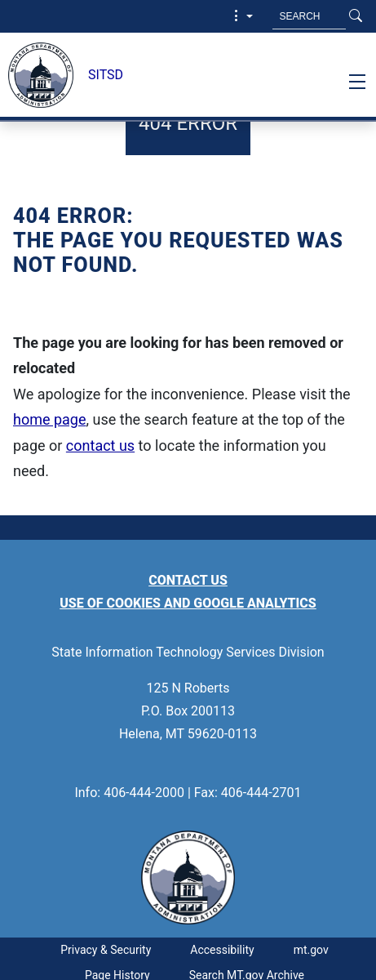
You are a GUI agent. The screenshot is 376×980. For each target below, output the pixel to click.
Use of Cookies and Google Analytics (188, 603)
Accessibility (222, 950)
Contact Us (188, 580)
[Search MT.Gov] (309, 16)
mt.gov (311, 950)
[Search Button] (356, 16)
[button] (241, 16)
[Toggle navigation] (357, 82)
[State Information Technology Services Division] (36, 75)
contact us (100, 445)
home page (50, 419)
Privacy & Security (106, 950)
